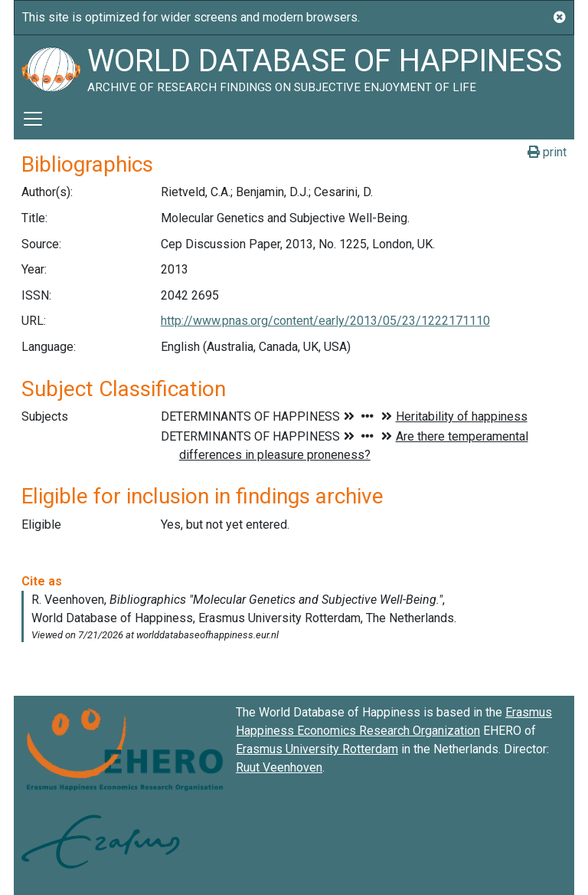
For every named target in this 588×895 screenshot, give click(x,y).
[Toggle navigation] (33, 119)
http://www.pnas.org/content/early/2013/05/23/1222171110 (325, 321)
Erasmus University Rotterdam (317, 749)
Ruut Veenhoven (279, 767)
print (547, 152)
